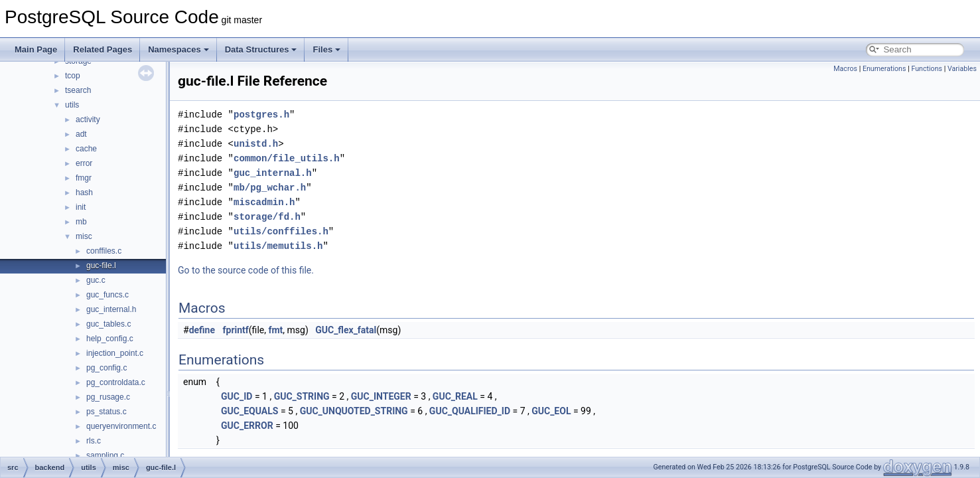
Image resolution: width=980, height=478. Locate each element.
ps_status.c (106, 412)
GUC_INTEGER (381, 396)
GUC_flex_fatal (346, 330)
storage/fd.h (267, 217)
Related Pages (103, 49)
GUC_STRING (302, 396)
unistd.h (256, 144)
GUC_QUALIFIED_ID (470, 411)
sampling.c (105, 455)
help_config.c (110, 339)
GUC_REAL (455, 396)
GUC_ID (237, 396)
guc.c (96, 280)
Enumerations (884, 69)
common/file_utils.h (287, 158)
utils (72, 105)
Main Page (36, 49)
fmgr (84, 178)
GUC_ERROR (247, 426)
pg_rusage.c (108, 397)
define (202, 330)
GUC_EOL (551, 411)
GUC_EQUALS (249, 411)
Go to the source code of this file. (246, 270)
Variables (962, 69)
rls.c (94, 441)
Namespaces (178, 49)
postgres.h (261, 115)
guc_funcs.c (107, 295)
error (84, 163)
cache (86, 149)
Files (326, 49)
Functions (927, 69)
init (81, 207)
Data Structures (261, 49)
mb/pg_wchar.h (270, 188)
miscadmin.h (264, 202)
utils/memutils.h (278, 246)
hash (84, 193)
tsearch (78, 90)
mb (81, 222)
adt (81, 134)
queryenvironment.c (121, 426)
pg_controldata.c (116, 382)
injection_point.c (115, 353)
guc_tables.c (108, 324)
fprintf (236, 330)
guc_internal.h (111, 309)
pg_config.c (106, 368)
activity (88, 119)
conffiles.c (104, 251)
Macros (845, 69)
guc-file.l (101, 266)
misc (84, 236)
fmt (275, 330)
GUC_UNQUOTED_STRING (354, 411)
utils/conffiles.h (281, 231)
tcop (73, 76)
